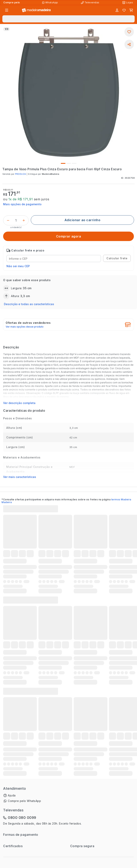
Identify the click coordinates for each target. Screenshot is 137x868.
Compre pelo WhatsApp (24, 801)
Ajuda (12, 795)
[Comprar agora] (68, 236)
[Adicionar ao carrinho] (82, 220)
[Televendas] (91, 3)
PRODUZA (21, 174)
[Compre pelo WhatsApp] (50, 3)
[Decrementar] (8, 220)
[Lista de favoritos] (124, 10)
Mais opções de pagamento (22, 204)
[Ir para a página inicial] (36, 10)
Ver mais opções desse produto (25, 327)
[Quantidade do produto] (16, 220)
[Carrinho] (131, 10)
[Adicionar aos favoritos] (129, 32)
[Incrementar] (24, 220)
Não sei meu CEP (18, 266)
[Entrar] (117, 10)
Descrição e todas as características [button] (29, 304)
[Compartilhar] (129, 44)
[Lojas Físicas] (128, 3)
